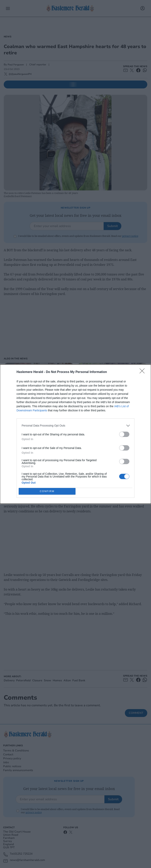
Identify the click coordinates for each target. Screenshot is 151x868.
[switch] (124, 434)
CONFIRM (47, 491)
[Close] (143, 372)
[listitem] (75, 426)
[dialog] (75, 434)
